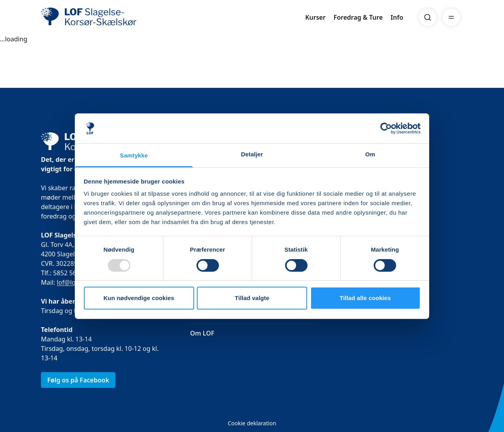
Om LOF (202, 333)
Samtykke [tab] (134, 155)
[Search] (428, 17)
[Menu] (451, 17)
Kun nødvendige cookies (139, 298)
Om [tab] (370, 154)
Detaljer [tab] (252, 154)
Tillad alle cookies (365, 298)
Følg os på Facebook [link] (78, 380)
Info (397, 17)
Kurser (315, 17)
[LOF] (98, 17)
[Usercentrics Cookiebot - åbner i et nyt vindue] (386, 128)
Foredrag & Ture (358, 17)
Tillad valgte (252, 298)
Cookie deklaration (252, 423)
